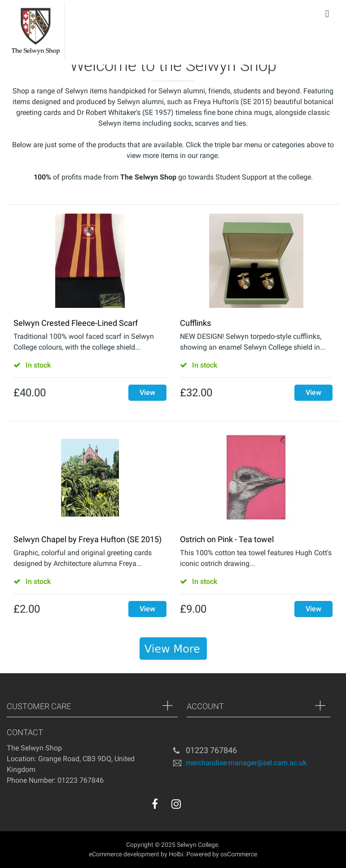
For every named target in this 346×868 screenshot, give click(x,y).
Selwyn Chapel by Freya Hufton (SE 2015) (88, 539)
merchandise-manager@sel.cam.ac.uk (246, 762)
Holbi (176, 854)
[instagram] (176, 804)
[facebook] (155, 804)
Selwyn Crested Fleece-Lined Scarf (76, 323)
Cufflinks (195, 323)
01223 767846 (211, 750)
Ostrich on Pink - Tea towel (227, 539)
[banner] (173, 649)
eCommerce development (124, 854)
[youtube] (194, 806)
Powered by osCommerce (222, 854)
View (147, 392)
